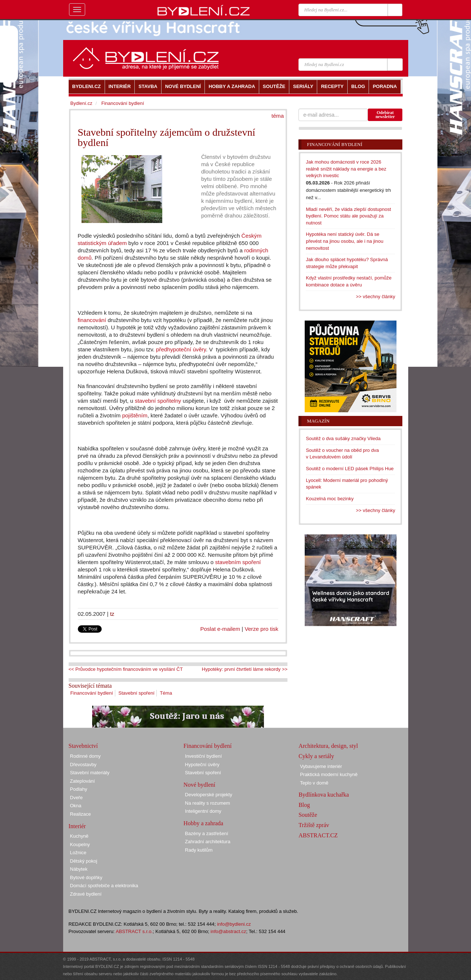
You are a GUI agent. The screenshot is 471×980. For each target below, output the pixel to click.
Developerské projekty (209, 795)
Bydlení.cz (81, 103)
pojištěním (135, 415)
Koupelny (80, 844)
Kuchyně (79, 836)
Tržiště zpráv (314, 825)
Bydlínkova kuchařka (324, 795)
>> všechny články (376, 297)
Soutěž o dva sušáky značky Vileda (343, 438)
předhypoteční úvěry (181, 349)
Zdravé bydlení (86, 894)
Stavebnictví (83, 746)
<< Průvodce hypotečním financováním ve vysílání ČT (126, 669)
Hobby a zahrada (203, 823)
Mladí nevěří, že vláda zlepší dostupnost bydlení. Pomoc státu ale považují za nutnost (348, 216)
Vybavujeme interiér (321, 766)
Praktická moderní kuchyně (329, 774)
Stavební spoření (136, 693)
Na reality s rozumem (208, 803)
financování (93, 320)
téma (278, 116)
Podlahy (79, 789)
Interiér (77, 826)
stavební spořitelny (158, 401)
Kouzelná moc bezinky (330, 499)
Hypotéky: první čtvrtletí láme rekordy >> (245, 669)
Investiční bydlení (203, 756)
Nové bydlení (200, 785)
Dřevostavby (83, 765)
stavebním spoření (238, 562)
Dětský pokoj (84, 861)
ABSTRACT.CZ (318, 835)
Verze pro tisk (261, 629)
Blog (304, 805)
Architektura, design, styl (328, 746)
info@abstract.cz (229, 931)
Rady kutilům (199, 850)
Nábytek (79, 869)
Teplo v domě (314, 783)
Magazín (318, 421)
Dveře (77, 798)
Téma (166, 693)
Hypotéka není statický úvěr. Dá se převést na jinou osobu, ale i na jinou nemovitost (345, 241)
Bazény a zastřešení (207, 833)
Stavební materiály (90, 773)
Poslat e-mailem (220, 629)
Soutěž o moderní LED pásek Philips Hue (350, 469)
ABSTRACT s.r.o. (134, 931)
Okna (76, 806)
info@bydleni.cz (234, 924)
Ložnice (78, 853)
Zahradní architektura (208, 842)
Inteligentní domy (203, 811)
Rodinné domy (86, 756)
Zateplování (83, 781)
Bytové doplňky (86, 877)
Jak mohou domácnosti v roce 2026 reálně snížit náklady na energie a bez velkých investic (346, 169)
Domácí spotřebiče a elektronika (104, 886)
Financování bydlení (92, 693)
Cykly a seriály (316, 756)
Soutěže (308, 815)
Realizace (81, 814)
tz (112, 614)
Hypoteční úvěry (202, 765)
